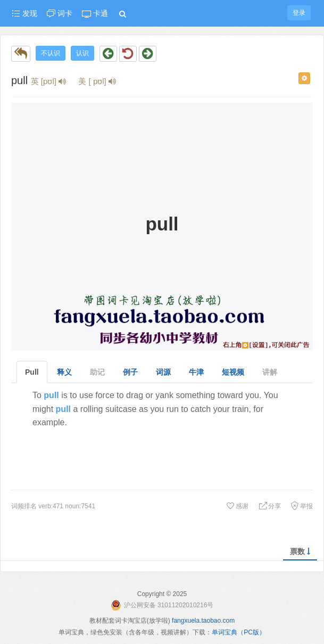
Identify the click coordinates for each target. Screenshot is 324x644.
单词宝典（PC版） (239, 632)
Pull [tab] (32, 372)
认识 (82, 53)
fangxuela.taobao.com (203, 621)
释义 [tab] (64, 372)
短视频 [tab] (233, 372)
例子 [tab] (130, 372)
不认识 (51, 53)
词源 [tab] (163, 372)
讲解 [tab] (270, 372)
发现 (24, 13)
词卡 (60, 13)
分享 (270, 506)
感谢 (237, 506)
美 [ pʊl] (97, 81)
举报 (302, 506)
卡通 (95, 14)
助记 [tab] (97, 372)
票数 (300, 551)
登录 (299, 13)
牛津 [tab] (196, 372)
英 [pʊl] (48, 81)
